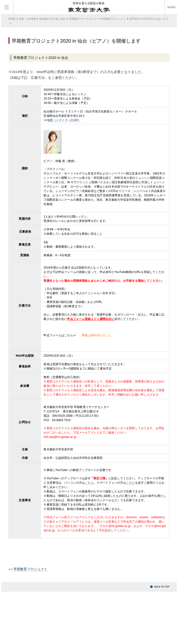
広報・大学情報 (27, 19)
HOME (12, 19)
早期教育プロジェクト (114, 19)
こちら (89, 483)
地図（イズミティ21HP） (64, 120)
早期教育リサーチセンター (84, 19)
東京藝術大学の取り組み (52, 19)
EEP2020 (134, 19)
